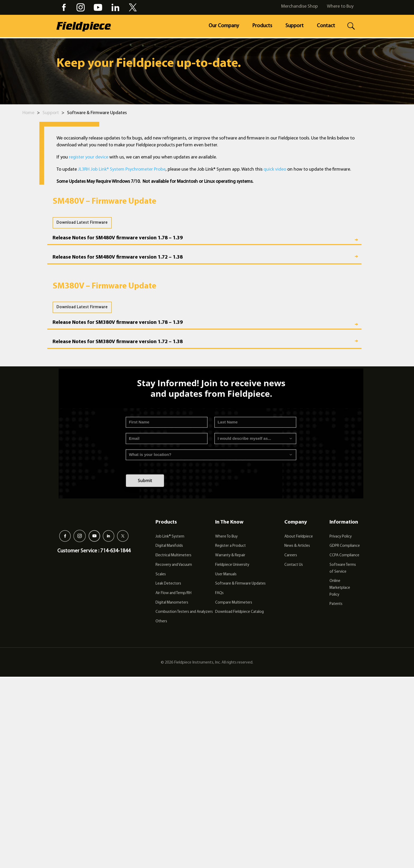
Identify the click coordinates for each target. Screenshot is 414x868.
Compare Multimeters (234, 603)
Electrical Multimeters (173, 555)
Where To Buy (226, 537)
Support (295, 26)
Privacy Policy (341, 537)
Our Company (224, 26)
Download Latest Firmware (82, 223)
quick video (275, 169)
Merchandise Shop (300, 6)
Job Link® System (170, 537)
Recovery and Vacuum (174, 565)
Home (28, 113)
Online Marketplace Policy (340, 588)
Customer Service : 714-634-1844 (94, 551)
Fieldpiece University (232, 565)
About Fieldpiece (299, 537)
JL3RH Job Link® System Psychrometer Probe (122, 169)
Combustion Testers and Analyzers (184, 612)
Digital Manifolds (169, 546)
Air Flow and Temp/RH (173, 593)
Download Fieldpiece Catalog (239, 612)
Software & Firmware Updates (240, 584)
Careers (291, 555)
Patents (336, 604)
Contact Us (294, 565)
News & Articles (297, 546)
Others (161, 621)
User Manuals (226, 574)
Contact (326, 26)
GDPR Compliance (345, 546)
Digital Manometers (172, 603)
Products (262, 26)
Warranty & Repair (230, 555)
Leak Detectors (168, 584)
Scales (161, 574)
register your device (89, 157)
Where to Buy (340, 6)
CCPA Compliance (344, 555)
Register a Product (230, 546)
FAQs (219, 593)
